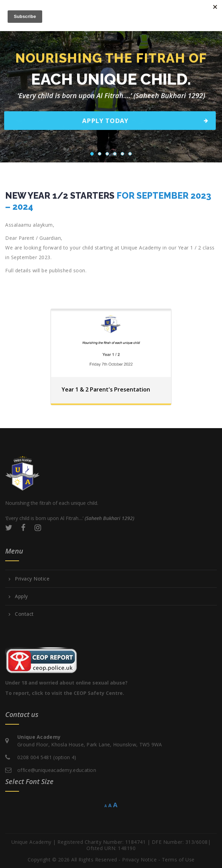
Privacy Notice (32, 579)
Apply (21, 596)
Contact (24, 614)
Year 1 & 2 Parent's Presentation (106, 389)
